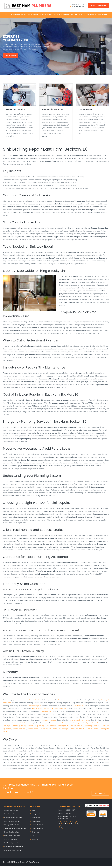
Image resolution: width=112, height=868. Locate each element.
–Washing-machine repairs (41, 712)
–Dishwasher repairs (59, 712)
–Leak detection (55, 729)
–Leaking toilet (67, 729)
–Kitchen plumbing (24, 729)
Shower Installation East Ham (13, 835)
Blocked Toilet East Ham (11, 814)
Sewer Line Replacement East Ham (14, 831)
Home (6, 14)
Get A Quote (100, 792)
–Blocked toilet (71, 726)
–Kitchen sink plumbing (40, 729)
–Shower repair (37, 732)
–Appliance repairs (34, 709)
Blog (33, 838)
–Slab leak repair (70, 732)
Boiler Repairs (33, 14)
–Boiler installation (34, 703)
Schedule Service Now (99, 5)
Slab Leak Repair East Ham (12, 845)
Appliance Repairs (78, 14)
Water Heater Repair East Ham (13, 849)
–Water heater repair (85, 732)
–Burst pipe (91, 726)
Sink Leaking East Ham (11, 842)
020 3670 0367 (77, 6)
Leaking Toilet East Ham (11, 828)
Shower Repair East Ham (11, 838)
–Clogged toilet (102, 726)
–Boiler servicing (62, 703)
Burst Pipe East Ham (10, 817)
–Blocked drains (47, 715)
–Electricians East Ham (23, 726)
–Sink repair (59, 732)
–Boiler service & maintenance (82, 723)
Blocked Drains (46, 14)
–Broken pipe (81, 726)
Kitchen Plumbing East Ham (12, 821)
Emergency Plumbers (18, 14)
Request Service (11, 55)
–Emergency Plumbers (49, 723)
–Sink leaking (49, 732)
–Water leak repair (100, 732)
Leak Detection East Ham (11, 824)
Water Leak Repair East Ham (12, 852)
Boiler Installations (61, 14)
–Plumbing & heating (95, 729)
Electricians (92, 14)
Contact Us (103, 14)
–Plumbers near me (80, 729)
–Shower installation (23, 732)
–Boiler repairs (78, 709)
